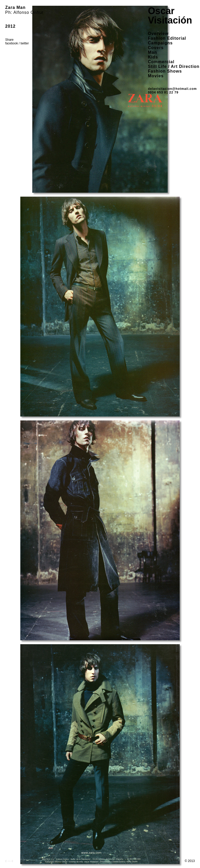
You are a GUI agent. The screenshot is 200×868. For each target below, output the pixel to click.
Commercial (161, 62)
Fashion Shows (165, 71)
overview (158, 34)
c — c (9, 861)
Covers (156, 48)
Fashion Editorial (167, 38)
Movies (156, 76)
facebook (12, 43)
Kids (153, 57)
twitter (25, 43)
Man (152, 52)
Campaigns (160, 43)
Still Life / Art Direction (174, 66)
